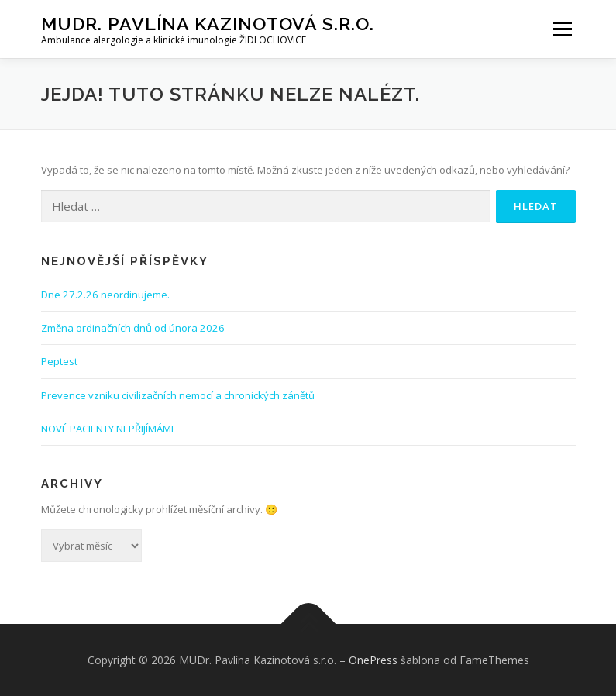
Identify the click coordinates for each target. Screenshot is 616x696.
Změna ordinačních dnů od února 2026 (133, 328)
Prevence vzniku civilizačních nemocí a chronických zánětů (178, 395)
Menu (562, 29)
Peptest (59, 361)
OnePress (373, 660)
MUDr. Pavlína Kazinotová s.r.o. (208, 24)
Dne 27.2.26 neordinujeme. (105, 295)
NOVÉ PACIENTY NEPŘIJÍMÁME (109, 429)
